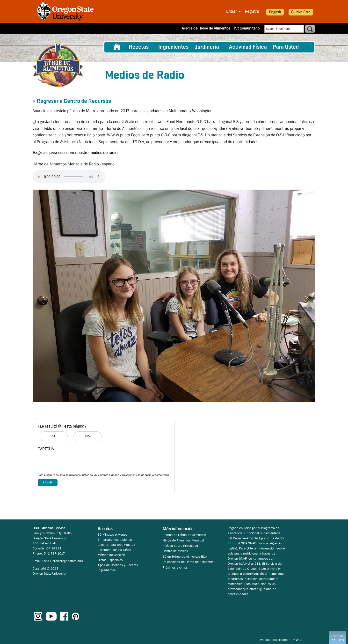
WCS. (300, 640)
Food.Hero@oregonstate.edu (63, 561)
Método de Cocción (111, 555)
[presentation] (74, 463)
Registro (252, 11)
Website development (275, 640)
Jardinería (207, 47)
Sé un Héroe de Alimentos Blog (185, 556)
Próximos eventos (175, 567)
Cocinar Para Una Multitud (116, 545)
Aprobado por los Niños (114, 550)
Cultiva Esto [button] (301, 12)
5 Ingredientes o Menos (115, 540)
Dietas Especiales (110, 560)
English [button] (275, 12)
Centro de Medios (175, 551)
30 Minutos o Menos (112, 534)
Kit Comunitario (247, 28)
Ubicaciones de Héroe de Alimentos (188, 562)
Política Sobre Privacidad (180, 546)
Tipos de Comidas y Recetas (118, 565)
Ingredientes (173, 47)
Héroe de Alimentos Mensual (183, 540)
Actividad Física (248, 47)
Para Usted (286, 47)
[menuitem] (117, 47)
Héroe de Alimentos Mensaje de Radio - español (74, 164)
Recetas (139, 47)
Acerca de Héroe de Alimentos (206, 28)
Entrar (232, 11)
